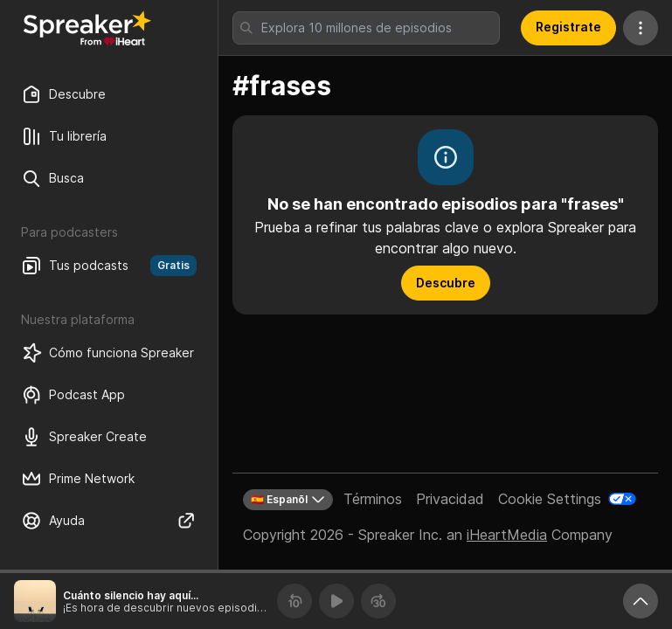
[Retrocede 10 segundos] (294, 601)
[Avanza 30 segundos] (378, 601)
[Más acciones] (641, 28)
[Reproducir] (336, 601)
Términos (373, 499)
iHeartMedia (507, 535)
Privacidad (450, 499)
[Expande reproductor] (641, 601)
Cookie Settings (550, 499)
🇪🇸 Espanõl (288, 500)
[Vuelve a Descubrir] (87, 28)
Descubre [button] (446, 283)
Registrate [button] (568, 27)
